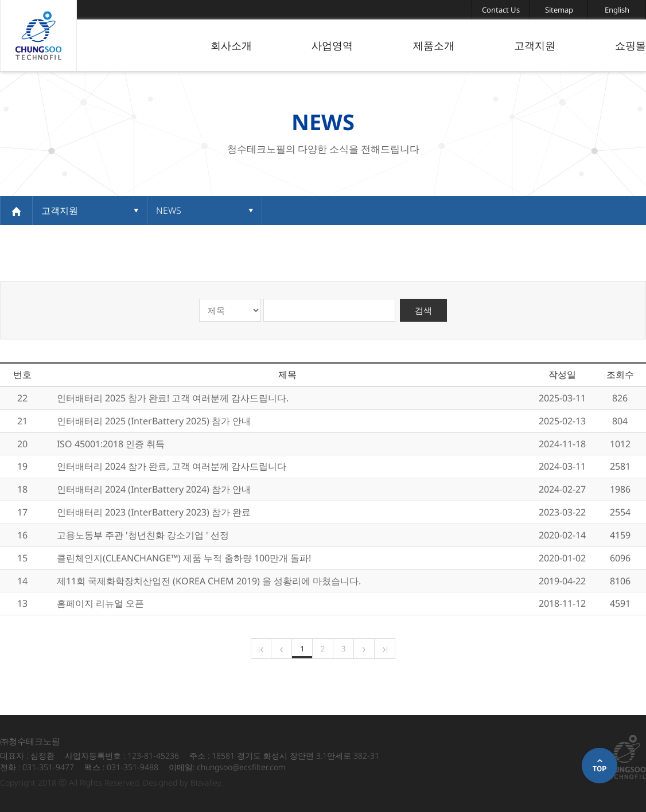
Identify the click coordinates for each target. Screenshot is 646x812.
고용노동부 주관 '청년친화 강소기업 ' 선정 (143, 535)
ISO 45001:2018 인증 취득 (111, 444)
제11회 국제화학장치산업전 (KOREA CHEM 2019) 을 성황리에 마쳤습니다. (209, 581)
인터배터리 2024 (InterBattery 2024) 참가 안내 (154, 489)
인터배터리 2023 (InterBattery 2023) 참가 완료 (154, 512)
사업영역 (332, 45)
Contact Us (501, 10)
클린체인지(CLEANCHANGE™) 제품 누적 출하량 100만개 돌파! (184, 558)
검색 (423, 310)
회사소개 (231, 45)
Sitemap (559, 10)
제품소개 (434, 45)
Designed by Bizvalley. (183, 782)
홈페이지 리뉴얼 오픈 (100, 603)
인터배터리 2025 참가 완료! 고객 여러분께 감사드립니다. (173, 398)
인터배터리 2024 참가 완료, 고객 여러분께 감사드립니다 (172, 466)
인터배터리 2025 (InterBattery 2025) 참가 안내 (154, 421)
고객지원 (535, 45)
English (617, 10)
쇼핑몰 (631, 45)
